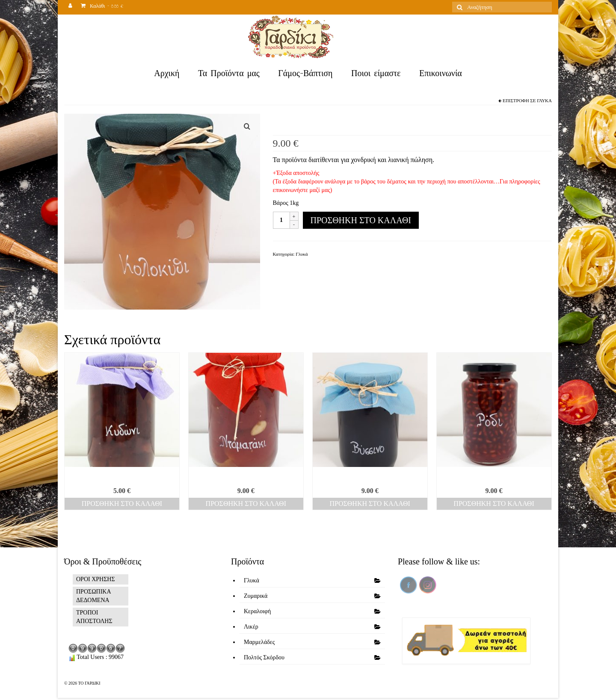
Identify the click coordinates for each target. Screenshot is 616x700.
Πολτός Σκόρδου (264, 657)
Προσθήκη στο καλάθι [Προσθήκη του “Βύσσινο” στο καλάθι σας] (370, 504)
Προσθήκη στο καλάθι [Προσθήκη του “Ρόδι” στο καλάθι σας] (494, 504)
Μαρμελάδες (259, 642)
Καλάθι (102, 7)
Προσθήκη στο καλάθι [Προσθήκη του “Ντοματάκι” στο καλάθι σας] (246, 504)
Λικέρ (251, 627)
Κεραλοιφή (257, 611)
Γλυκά (544, 100)
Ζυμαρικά (256, 596)
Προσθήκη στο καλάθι (361, 220)
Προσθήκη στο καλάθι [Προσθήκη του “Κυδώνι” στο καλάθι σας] (122, 504)
